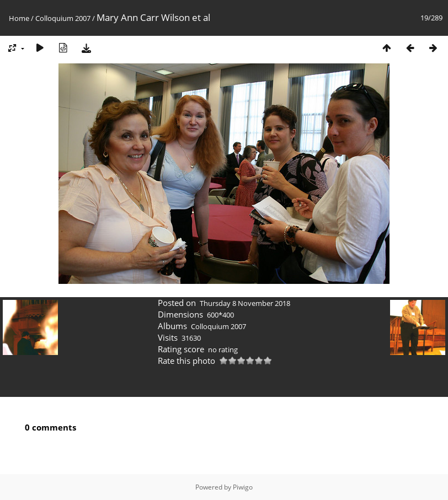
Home (19, 18)
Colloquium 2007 (63, 18)
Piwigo (243, 487)
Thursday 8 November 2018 (245, 303)
